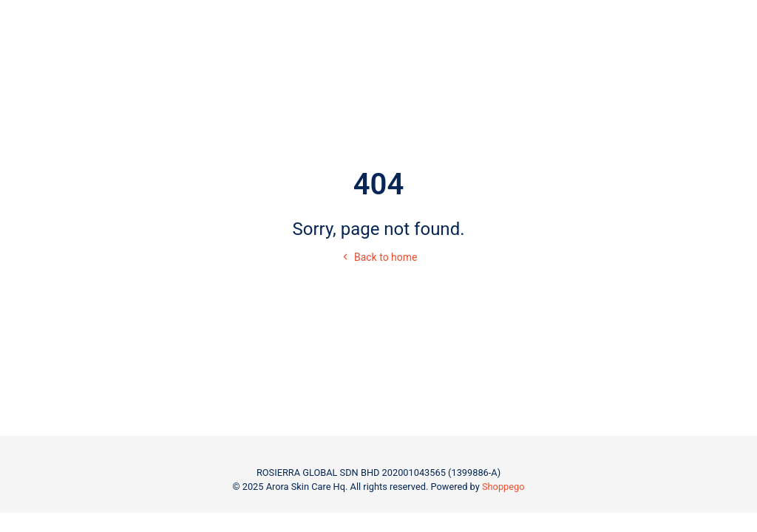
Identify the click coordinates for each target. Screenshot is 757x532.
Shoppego (503, 487)
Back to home (378, 257)
